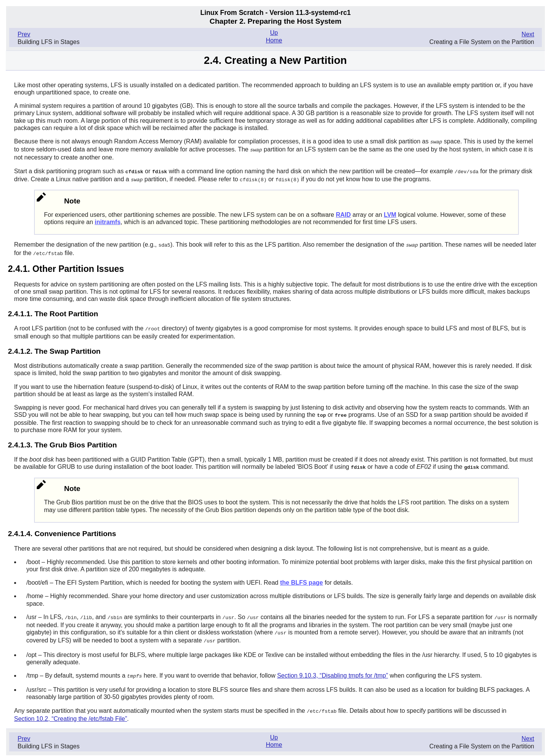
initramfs (108, 220)
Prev (24, 34)
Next (528, 34)
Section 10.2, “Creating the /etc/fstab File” (71, 713)
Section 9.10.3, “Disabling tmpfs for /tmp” (333, 671)
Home (274, 40)
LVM (390, 213)
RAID (343, 213)
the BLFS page (302, 579)
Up (274, 33)
